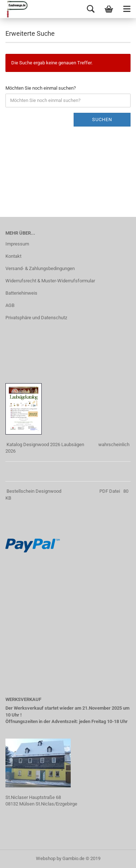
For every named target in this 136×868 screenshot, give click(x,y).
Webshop (46, 858)
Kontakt (13, 256)
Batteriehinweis (21, 293)
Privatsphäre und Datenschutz (36, 318)
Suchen (102, 119)
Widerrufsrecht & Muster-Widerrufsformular (50, 281)
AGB (10, 305)
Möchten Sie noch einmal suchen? (41, 88)
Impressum (17, 244)
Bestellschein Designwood (34, 491)
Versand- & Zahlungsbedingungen (40, 268)
